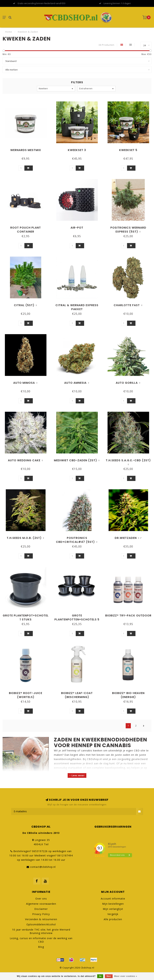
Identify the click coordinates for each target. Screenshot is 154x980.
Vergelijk (113, 914)
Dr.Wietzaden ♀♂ (128, 538)
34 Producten (106, 45)
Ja (100, 976)
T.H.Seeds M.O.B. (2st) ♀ (26, 538)
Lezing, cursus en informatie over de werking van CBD (41, 940)
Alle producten (113, 919)
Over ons (41, 899)
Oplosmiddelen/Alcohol (41, 924)
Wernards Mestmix (26, 150)
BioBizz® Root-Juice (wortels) (26, 695)
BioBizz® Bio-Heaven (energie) (128, 695)
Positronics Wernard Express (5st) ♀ (128, 230)
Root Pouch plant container (26, 230)
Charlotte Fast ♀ (128, 305)
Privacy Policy (41, 914)
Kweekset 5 (128, 150)
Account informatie (113, 899)
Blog (41, 947)
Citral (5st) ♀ (26, 305)
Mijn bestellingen (113, 904)
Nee (109, 976)
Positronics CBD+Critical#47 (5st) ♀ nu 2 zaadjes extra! (77, 542)
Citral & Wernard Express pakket (77, 307)
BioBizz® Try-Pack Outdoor (128, 615)
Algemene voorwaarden (41, 904)
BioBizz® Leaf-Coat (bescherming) (77, 695)
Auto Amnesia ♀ (77, 383)
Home (9, 32)
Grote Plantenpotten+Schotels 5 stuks (77, 619)
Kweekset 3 (77, 150)
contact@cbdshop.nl (43, 867)
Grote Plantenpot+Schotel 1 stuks (26, 617)
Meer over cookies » (126, 976)
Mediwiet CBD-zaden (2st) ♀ (77, 460)
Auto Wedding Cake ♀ (26, 460)
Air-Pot (77, 228)
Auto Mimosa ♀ (26, 383)
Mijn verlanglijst (113, 909)
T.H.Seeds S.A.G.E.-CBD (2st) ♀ (128, 462)
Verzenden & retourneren (41, 919)
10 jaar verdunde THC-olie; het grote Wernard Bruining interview (41, 931)
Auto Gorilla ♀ (128, 383)
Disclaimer (41, 909)
